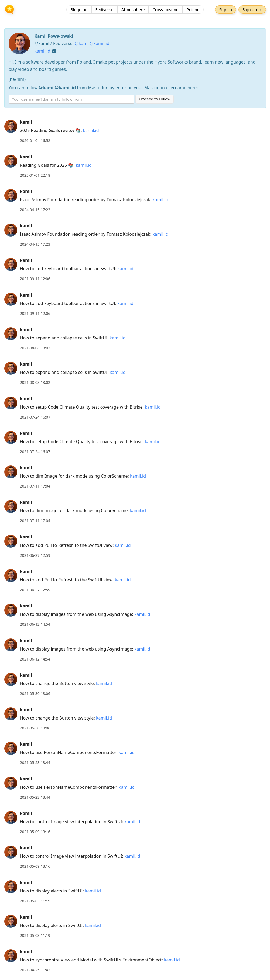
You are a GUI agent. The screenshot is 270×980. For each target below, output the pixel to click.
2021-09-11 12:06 (35, 279)
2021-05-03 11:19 (35, 901)
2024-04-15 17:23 (35, 210)
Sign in (225, 9)
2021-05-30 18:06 (35, 694)
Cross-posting (165, 9)
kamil (26, 122)
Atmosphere (133, 9)
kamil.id (42, 51)
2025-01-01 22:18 (35, 175)
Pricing (193, 9)
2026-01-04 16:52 (35, 140)
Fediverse (105, 9)
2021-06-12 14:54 (35, 624)
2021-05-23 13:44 (35, 762)
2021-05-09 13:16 (35, 832)
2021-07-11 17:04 (35, 486)
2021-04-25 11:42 (35, 970)
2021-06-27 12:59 (35, 555)
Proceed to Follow (155, 99)
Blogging (79, 9)
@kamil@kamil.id (92, 43)
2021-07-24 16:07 (35, 417)
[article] (135, 131)
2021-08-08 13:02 (35, 348)
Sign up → (252, 9)
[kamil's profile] (11, 126)
